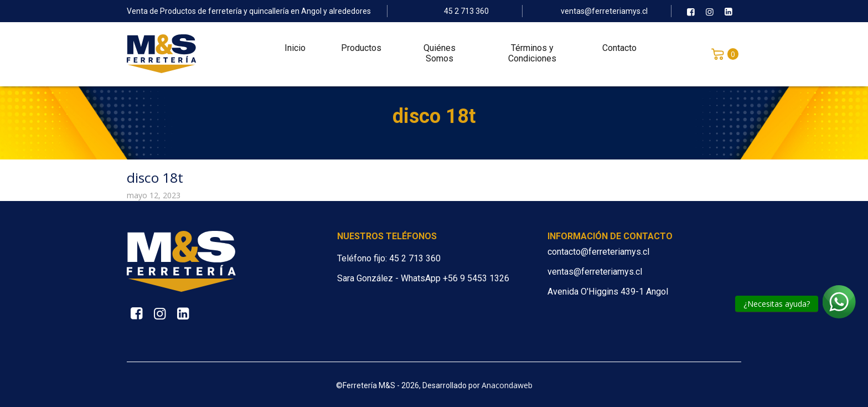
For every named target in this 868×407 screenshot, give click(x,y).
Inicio (295, 50)
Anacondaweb (507, 385)
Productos (361, 50)
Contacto (619, 50)
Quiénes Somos (440, 55)
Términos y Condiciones (532, 55)
